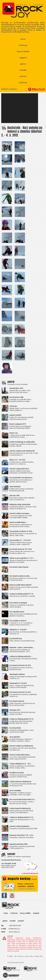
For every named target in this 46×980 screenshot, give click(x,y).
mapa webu (29, 956)
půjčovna (23, 82)
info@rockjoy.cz (14, 929)
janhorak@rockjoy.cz (9, 865)
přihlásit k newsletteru (9, 89)
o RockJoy (23, 45)
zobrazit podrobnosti (30, 873)
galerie (23, 64)
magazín (23, 58)
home (23, 39)
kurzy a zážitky (23, 51)
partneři (23, 76)
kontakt (23, 70)
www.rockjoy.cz (14, 932)
